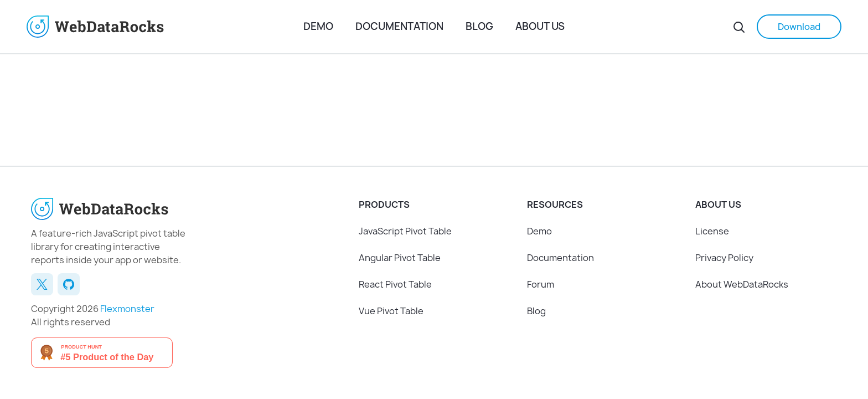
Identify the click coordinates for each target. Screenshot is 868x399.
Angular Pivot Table (400, 258)
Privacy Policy (724, 258)
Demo (318, 26)
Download (799, 27)
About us (540, 26)
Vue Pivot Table (391, 311)
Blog (479, 26)
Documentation (399, 26)
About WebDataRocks (742, 284)
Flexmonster (127, 309)
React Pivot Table (395, 284)
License (712, 231)
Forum (541, 284)
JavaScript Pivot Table (405, 231)
